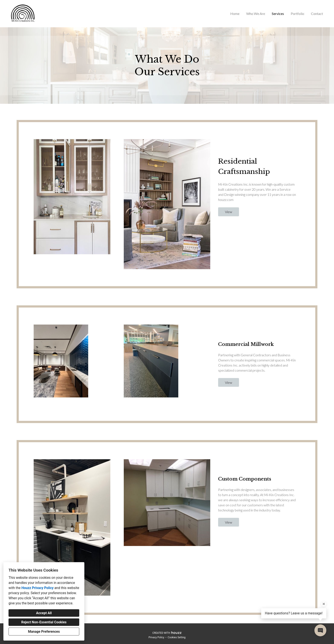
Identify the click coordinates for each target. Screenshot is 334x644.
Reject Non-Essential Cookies (44, 622)
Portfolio (297, 14)
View (229, 212)
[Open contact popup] (320, 630)
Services (278, 14)
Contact (317, 14)
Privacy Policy (156, 637)
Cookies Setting (177, 637)
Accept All (44, 613)
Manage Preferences (44, 632)
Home (235, 14)
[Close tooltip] (324, 604)
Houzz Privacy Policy (37, 588)
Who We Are (256, 14)
